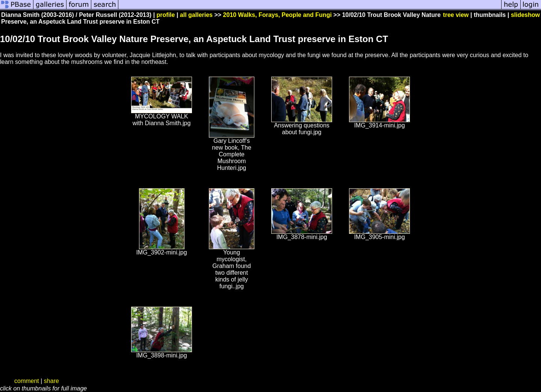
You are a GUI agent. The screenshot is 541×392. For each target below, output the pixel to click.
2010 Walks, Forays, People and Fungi (277, 15)
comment (27, 381)
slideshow (525, 15)
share (51, 381)
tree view (456, 15)
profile (166, 15)
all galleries (196, 15)
